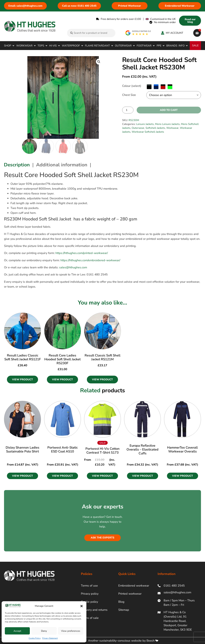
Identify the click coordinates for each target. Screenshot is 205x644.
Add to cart (169, 110)
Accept (17, 631)
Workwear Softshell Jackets (148, 132)
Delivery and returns (94, 610)
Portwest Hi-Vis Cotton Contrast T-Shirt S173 (102, 451)
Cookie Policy (35, 638)
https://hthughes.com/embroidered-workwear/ (90, 260)
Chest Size (129, 95)
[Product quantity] (128, 110)
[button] (82, 606)
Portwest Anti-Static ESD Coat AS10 (63, 449)
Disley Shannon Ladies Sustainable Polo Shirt (22, 449)
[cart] (197, 33)
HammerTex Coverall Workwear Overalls (182, 449)
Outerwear (138, 128)
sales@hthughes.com (73, 267)
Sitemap (124, 610)
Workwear (172, 128)
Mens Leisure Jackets (167, 124)
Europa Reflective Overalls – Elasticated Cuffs (142, 449)
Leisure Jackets (145, 124)
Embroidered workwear (134, 586)
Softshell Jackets (155, 128)
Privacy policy (90, 594)
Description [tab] (17, 165)
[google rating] (138, 33)
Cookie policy (89, 602)
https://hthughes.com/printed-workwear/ (82, 253)
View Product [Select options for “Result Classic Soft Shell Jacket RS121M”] (102, 380)
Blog (121, 602)
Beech (152, 641)
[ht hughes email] (178, 593)
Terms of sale (90, 618)
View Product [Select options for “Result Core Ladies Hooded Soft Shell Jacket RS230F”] (62, 380)
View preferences (71, 631)
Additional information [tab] (62, 165)
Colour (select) (132, 86)
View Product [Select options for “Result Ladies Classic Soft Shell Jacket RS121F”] (22, 380)
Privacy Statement (50, 638)
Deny (44, 631)
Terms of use (89, 586)
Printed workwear (130, 594)
